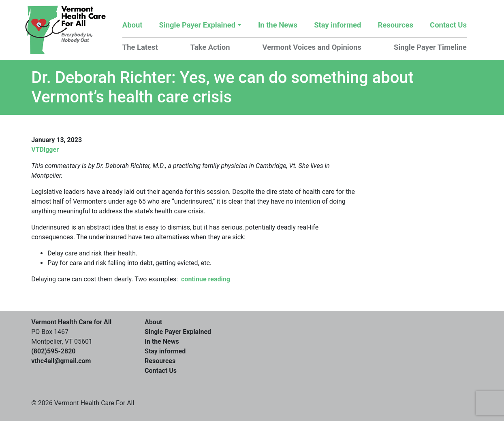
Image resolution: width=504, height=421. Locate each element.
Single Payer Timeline (430, 47)
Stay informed (337, 25)
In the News (278, 25)
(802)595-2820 (53, 351)
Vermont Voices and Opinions (312, 47)
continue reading (206, 279)
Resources (396, 25)
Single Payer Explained (197, 25)
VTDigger (45, 150)
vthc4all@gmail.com (61, 361)
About (132, 25)
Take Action (210, 47)
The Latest (140, 47)
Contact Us (448, 25)
